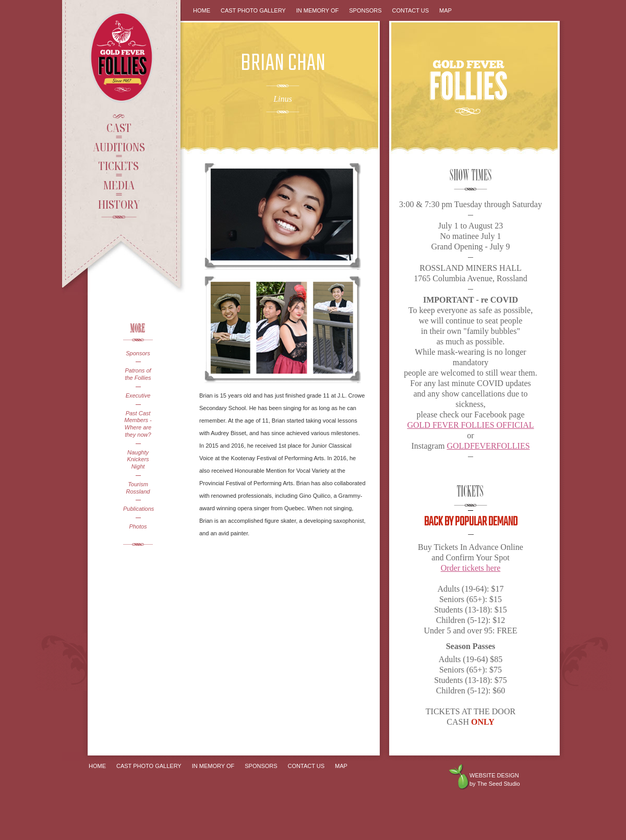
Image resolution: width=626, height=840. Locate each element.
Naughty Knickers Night (138, 460)
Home (202, 10)
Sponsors (138, 353)
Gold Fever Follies (123, 57)
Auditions (119, 147)
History (119, 204)
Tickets (119, 165)
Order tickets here (471, 568)
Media (119, 185)
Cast (119, 127)
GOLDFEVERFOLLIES (488, 446)
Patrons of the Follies (138, 374)
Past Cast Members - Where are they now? (138, 424)
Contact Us (411, 10)
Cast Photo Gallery (253, 10)
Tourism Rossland (138, 488)
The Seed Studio (499, 784)
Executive (138, 395)
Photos (138, 526)
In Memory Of (318, 10)
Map (446, 10)
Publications (138, 509)
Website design (494, 775)
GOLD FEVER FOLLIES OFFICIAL (470, 425)
